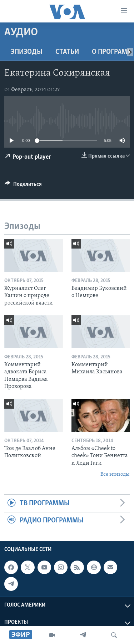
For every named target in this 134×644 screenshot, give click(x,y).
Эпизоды (27, 52)
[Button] (23, 186)
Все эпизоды (115, 474)
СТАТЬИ (67, 52)
